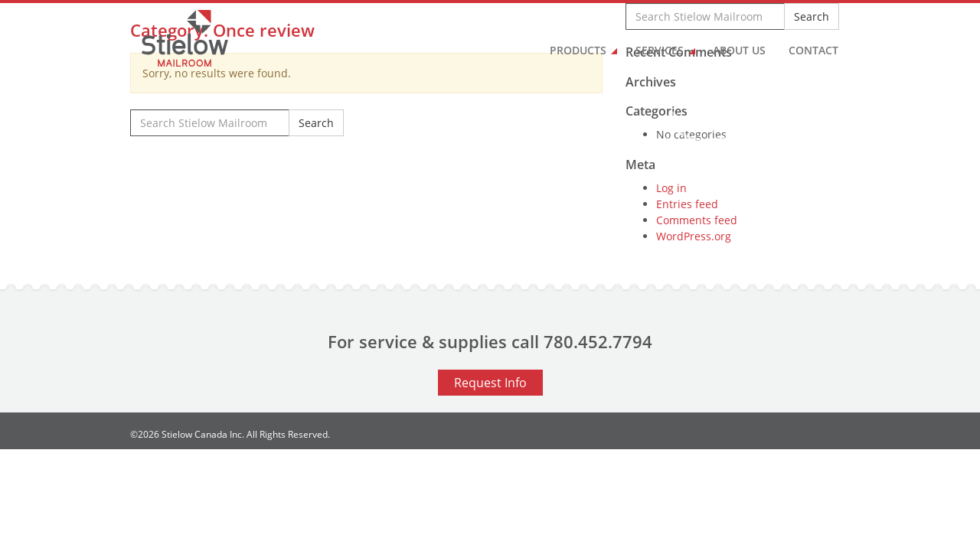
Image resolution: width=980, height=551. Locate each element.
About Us (739, 50)
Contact (813, 50)
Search (316, 123)
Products (578, 50)
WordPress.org (694, 236)
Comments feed (697, 220)
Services (660, 50)
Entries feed (687, 204)
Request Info (490, 383)
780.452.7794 (598, 341)
